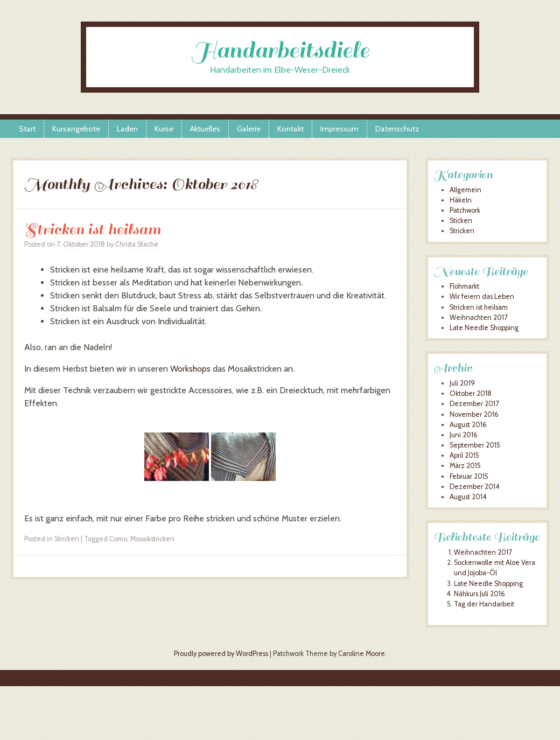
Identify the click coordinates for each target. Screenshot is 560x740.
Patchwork (465, 210)
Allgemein (465, 190)
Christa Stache (137, 244)
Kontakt (290, 129)
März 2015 (465, 466)
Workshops (190, 369)
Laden (127, 129)
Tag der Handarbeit (484, 604)
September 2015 (475, 445)
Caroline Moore (362, 654)
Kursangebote (76, 129)
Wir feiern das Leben (482, 296)
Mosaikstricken (152, 539)
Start (27, 129)
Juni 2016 (464, 435)
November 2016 (474, 414)
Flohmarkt (464, 286)
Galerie (249, 129)
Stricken (67, 539)
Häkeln (461, 200)
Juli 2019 (462, 383)
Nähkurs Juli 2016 (479, 594)
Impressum (339, 129)
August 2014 (468, 497)
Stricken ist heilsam (93, 229)
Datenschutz (397, 129)
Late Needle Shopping (484, 328)
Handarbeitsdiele (280, 50)
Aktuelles (205, 129)
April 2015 (464, 455)
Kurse (164, 129)
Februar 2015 (469, 476)
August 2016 (468, 425)
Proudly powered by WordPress (221, 654)
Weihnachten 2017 (478, 317)
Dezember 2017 (474, 404)
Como (118, 539)
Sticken (461, 221)
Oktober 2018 (471, 393)
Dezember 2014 (475, 487)
